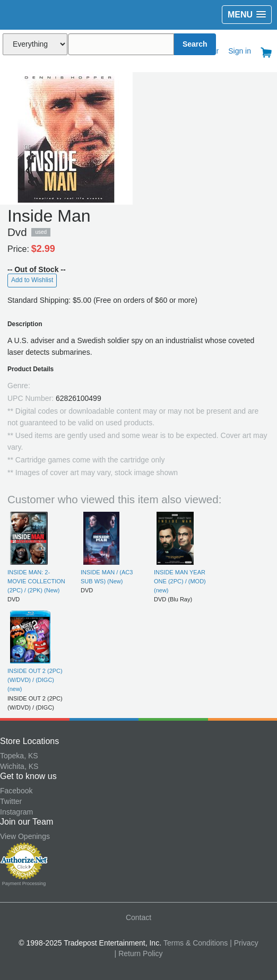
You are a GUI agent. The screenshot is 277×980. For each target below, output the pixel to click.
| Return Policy (139, 953)
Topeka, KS (19, 756)
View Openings (25, 836)
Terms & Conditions (196, 943)
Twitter (11, 801)
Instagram (16, 812)
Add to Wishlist (32, 280)
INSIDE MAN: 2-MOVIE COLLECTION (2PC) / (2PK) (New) (36, 581)
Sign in (240, 51)
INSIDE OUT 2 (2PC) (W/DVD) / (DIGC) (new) (35, 680)
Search (195, 44)
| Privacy (244, 943)
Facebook (16, 791)
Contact (138, 917)
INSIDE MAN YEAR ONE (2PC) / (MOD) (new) (180, 581)
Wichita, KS (19, 766)
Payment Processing (24, 883)
